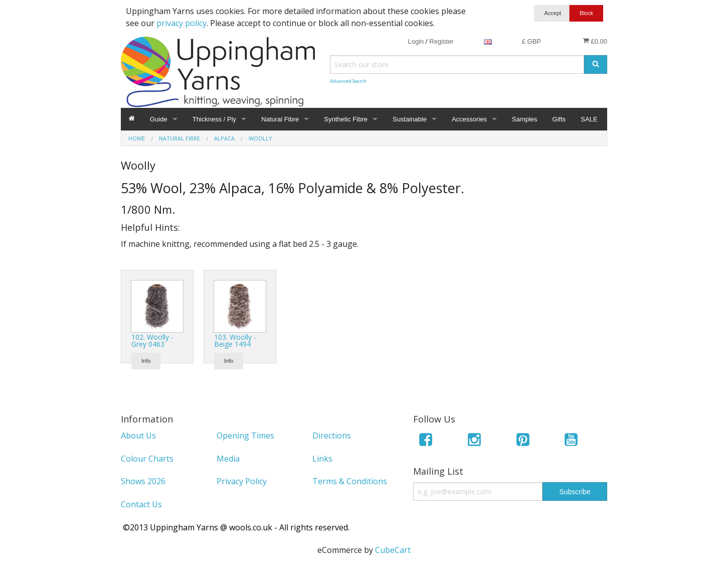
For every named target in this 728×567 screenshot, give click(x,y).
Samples (525, 119)
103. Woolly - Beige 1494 (235, 340)
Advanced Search (348, 81)
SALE (589, 119)
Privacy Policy (242, 481)
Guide (159, 119)
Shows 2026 (143, 481)
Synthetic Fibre (346, 119)
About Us (138, 436)
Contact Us (141, 504)
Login (416, 41)
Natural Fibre (280, 119)
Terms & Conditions (350, 481)
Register (441, 41)
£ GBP (531, 41)
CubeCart (393, 550)
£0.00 (595, 41)
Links (322, 459)
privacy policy (181, 23)
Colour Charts (147, 459)
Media (228, 459)
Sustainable (410, 119)
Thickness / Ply (214, 119)
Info (146, 361)
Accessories (469, 119)
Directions (332, 436)
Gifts (559, 119)
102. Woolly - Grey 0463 (152, 340)
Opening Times (245, 436)
